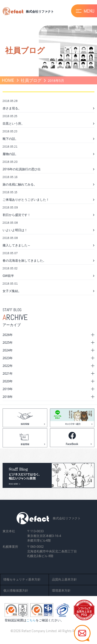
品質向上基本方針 (64, 579)
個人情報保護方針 (16, 590)
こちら (31, 620)
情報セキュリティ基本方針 (22, 579)
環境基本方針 (61, 590)
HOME (8, 80)
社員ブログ (31, 80)
